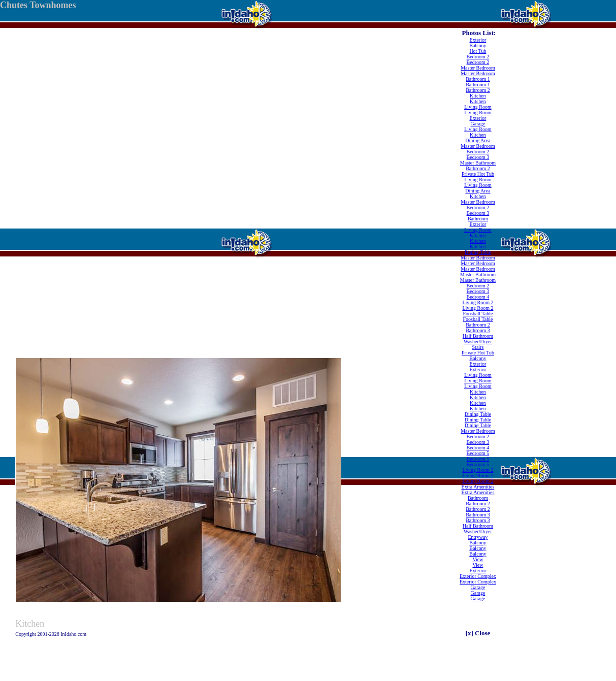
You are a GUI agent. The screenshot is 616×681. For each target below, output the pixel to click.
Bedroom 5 (478, 453)
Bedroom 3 (478, 157)
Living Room (478, 107)
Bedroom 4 (478, 297)
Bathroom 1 (478, 79)
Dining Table (478, 252)
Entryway (478, 537)
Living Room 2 (478, 302)
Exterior (478, 40)
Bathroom (478, 219)
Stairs (478, 347)
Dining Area (478, 140)
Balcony (478, 45)
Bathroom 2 (478, 90)
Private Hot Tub (478, 174)
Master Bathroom (478, 163)
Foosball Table (478, 314)
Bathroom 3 (478, 330)
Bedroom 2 (478, 57)
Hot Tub (478, 51)
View (478, 559)
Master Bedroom (478, 68)
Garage (478, 124)
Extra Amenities (478, 487)
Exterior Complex (478, 576)
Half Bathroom (478, 336)
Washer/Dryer (478, 342)
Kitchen (478, 96)
